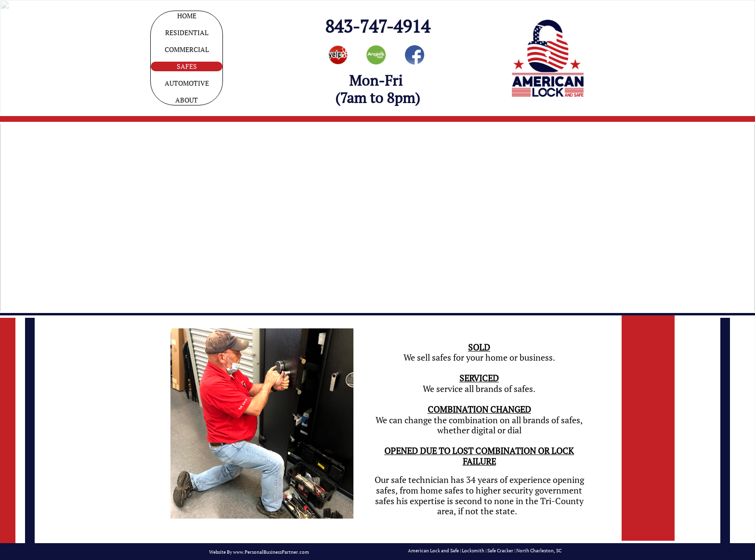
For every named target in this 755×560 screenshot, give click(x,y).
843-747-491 (373, 26)
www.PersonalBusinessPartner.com (271, 552)
